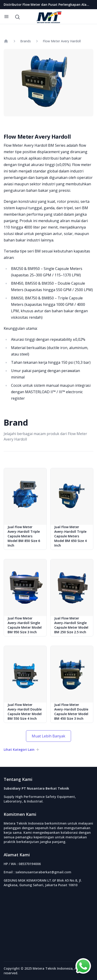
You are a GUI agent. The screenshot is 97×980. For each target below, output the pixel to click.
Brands (26, 41)
